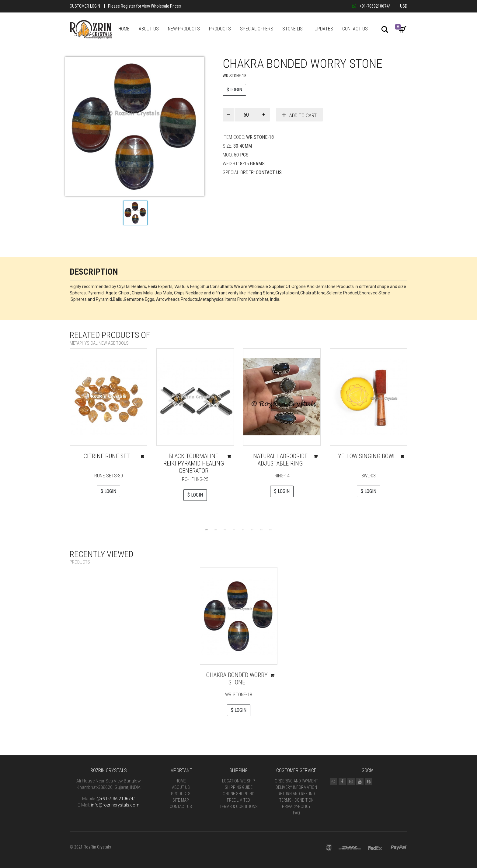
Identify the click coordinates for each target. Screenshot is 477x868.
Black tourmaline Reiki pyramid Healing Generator (194, 463)
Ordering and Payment (296, 781)
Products (181, 794)
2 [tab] (216, 529)
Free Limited (238, 800)
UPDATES (324, 29)
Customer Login (85, 6)
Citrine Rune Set (107, 456)
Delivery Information (296, 787)
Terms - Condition (296, 800)
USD (404, 6)
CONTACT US (355, 29)
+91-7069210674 (370, 6)
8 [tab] (270, 529)
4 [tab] (234, 529)
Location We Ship (238, 781)
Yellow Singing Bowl (367, 456)
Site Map (181, 800)
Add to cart (303, 115)
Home (181, 781)
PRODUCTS (220, 29)
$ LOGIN (234, 90)
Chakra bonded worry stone (237, 679)
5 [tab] (243, 529)
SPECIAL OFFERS (257, 29)
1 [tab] (207, 529)
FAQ (296, 813)
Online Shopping (238, 794)
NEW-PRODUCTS (184, 29)
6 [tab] (252, 529)
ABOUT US (149, 29)
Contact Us (269, 172)
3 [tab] (225, 529)
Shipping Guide (239, 787)
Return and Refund (296, 794)
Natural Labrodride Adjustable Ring (280, 460)
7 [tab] (261, 529)
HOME (124, 29)
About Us (181, 787)
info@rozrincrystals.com (115, 805)
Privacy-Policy (296, 807)
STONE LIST (294, 29)
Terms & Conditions (239, 807)
